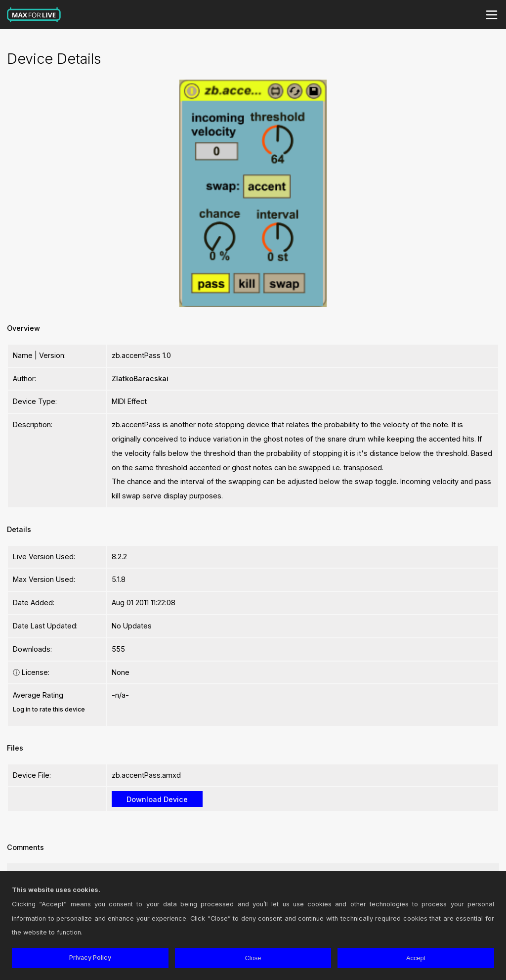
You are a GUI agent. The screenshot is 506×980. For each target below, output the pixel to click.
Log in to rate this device (49, 709)
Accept (416, 958)
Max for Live (34, 15)
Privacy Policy (90, 958)
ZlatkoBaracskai (140, 379)
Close (253, 958)
